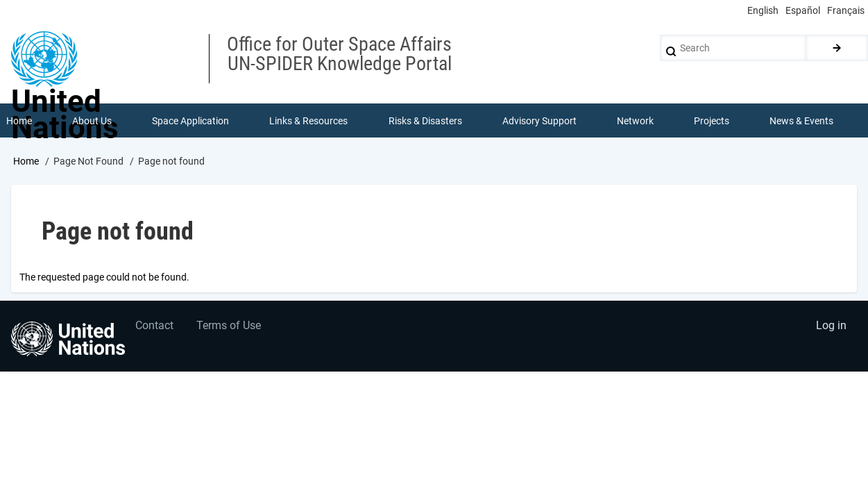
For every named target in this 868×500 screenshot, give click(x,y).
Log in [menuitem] (831, 328)
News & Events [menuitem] (802, 121)
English (763, 10)
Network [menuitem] (635, 121)
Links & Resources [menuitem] (309, 121)
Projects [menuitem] (712, 121)
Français (846, 10)
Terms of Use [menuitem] (231, 328)
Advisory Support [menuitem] (539, 121)
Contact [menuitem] (155, 328)
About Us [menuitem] (92, 121)
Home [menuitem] (19, 121)
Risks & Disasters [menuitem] (425, 121)
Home (26, 162)
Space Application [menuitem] (190, 121)
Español (803, 10)
